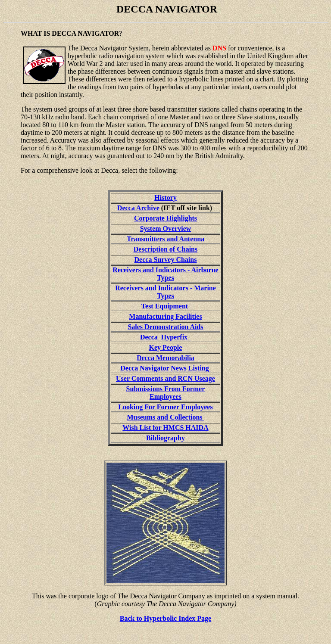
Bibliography (165, 438)
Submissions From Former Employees (166, 393)
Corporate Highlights (165, 218)
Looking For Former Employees (165, 407)
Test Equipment (165, 306)
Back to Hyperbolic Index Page (165, 618)
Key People (166, 347)
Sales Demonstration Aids (165, 327)
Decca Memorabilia (165, 358)
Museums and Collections (165, 417)
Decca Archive (138, 208)
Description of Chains (165, 249)
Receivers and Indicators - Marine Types (165, 292)
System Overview (166, 229)
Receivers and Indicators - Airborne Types (165, 274)
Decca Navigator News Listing (165, 368)
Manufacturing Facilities (165, 316)
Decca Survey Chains (166, 260)
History (165, 198)
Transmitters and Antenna (165, 239)
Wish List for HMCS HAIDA (165, 428)
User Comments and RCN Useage (165, 378)
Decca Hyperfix (165, 337)
